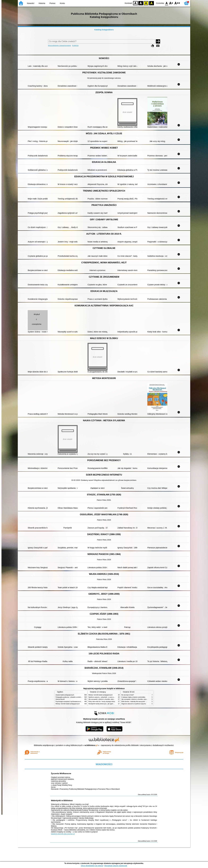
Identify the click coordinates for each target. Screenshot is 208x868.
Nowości (31, 3)
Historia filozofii (60, 699)
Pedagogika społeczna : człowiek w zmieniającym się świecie (74, 697)
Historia (42, 3)
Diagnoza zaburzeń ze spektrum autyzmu (134, 704)
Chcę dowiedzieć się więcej (92, 866)
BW (141, 3)
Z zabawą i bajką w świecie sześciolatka (133, 697)
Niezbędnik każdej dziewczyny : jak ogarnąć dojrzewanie (105, 704)
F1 (171, 3)
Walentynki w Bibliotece (62, 800)
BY (151, 3)
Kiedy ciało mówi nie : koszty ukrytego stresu (102, 702)
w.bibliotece (91, 745)
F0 (167, 3)
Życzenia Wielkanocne (61, 773)
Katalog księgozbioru (104, 30)
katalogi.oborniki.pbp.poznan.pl (63, 834)
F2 (177, 3)
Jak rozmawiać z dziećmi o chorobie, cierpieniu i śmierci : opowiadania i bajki (111, 699)
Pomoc (52, 3)
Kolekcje (75, 45)
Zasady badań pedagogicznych (65, 695)
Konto (62, 3)
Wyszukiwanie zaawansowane (59, 45)
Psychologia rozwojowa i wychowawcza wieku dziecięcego (73, 702)
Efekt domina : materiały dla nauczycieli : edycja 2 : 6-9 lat (139, 702)
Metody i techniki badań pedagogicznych (68, 704)
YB (146, 3)
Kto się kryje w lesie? (128, 695)
